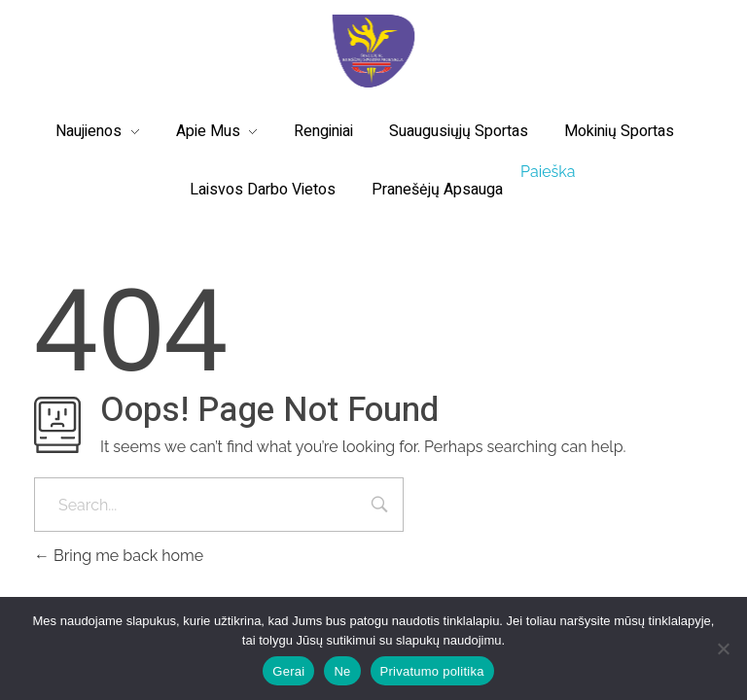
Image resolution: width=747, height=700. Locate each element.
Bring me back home (119, 556)
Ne (342, 671)
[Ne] (723, 648)
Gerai (288, 671)
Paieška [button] (548, 172)
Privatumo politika (432, 671)
